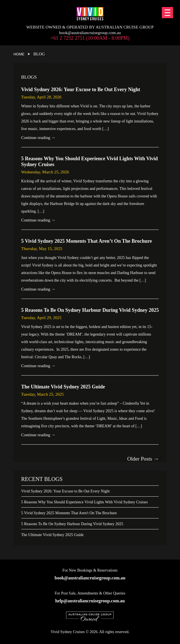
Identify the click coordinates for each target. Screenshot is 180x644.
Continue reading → (38, 138)
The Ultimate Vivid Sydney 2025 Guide (52, 535)
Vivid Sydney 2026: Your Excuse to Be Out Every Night (66, 491)
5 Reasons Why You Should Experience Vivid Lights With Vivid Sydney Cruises (85, 502)
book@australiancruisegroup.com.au (90, 33)
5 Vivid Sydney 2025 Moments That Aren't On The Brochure (69, 513)
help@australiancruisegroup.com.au (90, 601)
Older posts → (143, 459)
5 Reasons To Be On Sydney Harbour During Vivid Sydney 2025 (72, 524)
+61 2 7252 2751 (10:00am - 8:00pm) (90, 38)
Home (19, 54)
